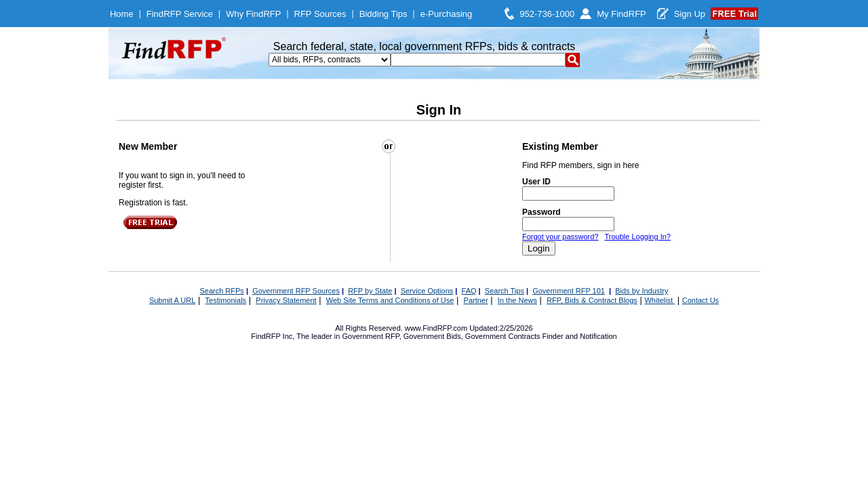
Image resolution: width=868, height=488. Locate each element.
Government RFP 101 (569, 291)
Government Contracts (503, 336)
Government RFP (370, 336)
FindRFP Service (180, 14)
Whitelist (659, 300)
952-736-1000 (547, 14)
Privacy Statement (286, 300)
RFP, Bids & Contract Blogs (592, 300)
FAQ (469, 291)
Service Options (427, 291)
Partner (476, 300)
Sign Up (690, 14)
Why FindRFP (253, 14)
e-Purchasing (447, 14)
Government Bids (432, 336)
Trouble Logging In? (637, 237)
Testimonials (226, 300)
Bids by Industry (642, 291)
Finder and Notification (580, 336)
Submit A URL (172, 300)
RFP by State (370, 291)
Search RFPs (221, 291)
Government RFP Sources (296, 291)
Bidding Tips (383, 14)
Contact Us (701, 300)
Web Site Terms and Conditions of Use (390, 300)
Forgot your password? (560, 237)
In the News (517, 300)
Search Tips (505, 291)
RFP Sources (320, 14)
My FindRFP (622, 14)
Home (122, 14)
